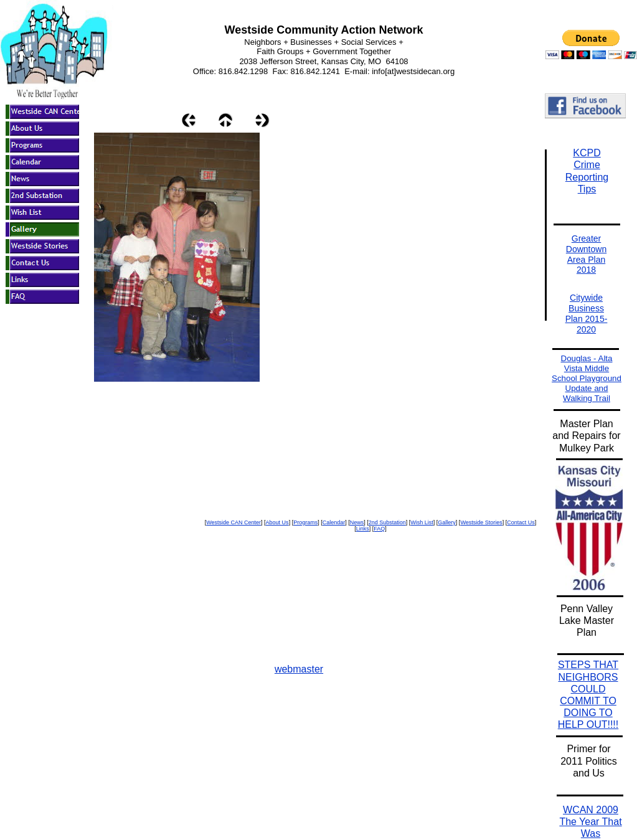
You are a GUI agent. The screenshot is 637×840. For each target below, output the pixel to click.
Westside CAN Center (234, 522)
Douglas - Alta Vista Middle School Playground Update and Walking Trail (587, 378)
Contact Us (521, 522)
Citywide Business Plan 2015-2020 (587, 313)
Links (363, 529)
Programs (305, 522)
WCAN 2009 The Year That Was (590, 822)
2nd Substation (387, 522)
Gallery (447, 522)
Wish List (422, 522)
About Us (277, 522)
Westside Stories (481, 522)
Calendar (334, 522)
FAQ (379, 529)
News (357, 522)
